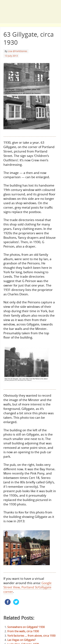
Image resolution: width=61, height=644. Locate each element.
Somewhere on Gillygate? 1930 (26, 627)
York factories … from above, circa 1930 (31, 636)
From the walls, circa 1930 (23, 631)
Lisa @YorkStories (18, 51)
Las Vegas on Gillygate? (21, 640)
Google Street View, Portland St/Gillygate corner (27, 587)
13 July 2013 (11, 56)
